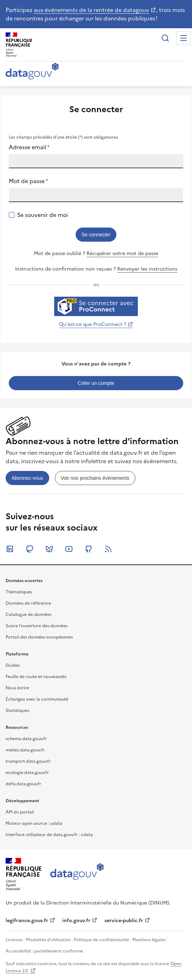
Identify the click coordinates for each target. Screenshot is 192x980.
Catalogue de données (28, 615)
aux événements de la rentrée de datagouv (91, 10)
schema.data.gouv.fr (26, 739)
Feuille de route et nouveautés (36, 677)
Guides (13, 665)
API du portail (20, 812)
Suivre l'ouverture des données (37, 626)
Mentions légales (149, 940)
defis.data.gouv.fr (23, 784)
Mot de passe (28, 181)
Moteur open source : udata (34, 823)
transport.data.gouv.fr (28, 761)
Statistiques (17, 710)
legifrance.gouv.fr (27, 921)
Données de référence (28, 603)
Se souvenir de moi (43, 215)
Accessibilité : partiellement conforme (44, 951)
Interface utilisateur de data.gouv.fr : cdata (49, 835)
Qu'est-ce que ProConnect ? (93, 324)
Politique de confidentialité (101, 940)
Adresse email (29, 147)
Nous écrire (17, 688)
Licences (14, 940)
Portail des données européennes (39, 637)
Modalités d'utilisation (48, 940)
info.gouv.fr (76, 921)
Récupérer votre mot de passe (122, 253)
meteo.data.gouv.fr (25, 750)
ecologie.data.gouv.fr (27, 773)
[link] (96, 383)
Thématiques (19, 592)
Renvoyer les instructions (147, 269)
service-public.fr (124, 921)
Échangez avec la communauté (37, 699)
